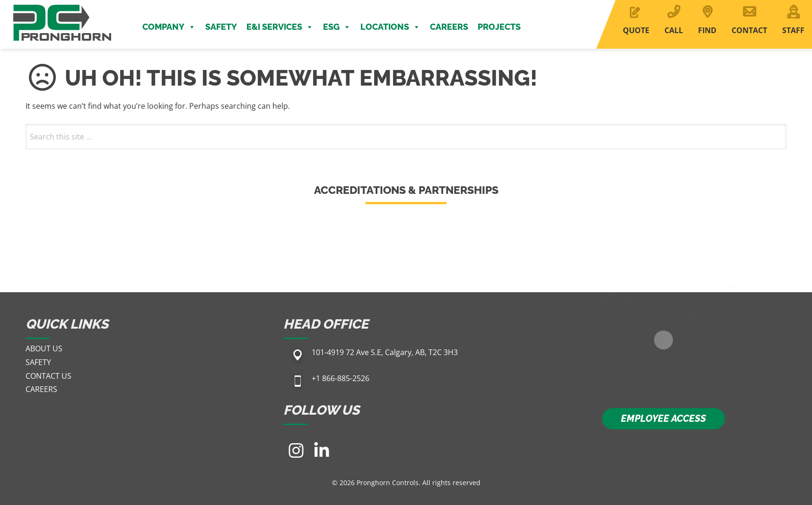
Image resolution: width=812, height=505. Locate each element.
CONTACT (749, 30)
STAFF (793, 30)
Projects (499, 27)
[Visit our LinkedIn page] (322, 450)
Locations (390, 27)
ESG (337, 27)
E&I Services (280, 27)
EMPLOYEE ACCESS (664, 418)
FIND (707, 30)
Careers (449, 27)
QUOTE (636, 30)
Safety (221, 27)
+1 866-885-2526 (341, 378)
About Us (44, 348)
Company (169, 27)
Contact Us (48, 376)
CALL (674, 30)
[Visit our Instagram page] (296, 450)
